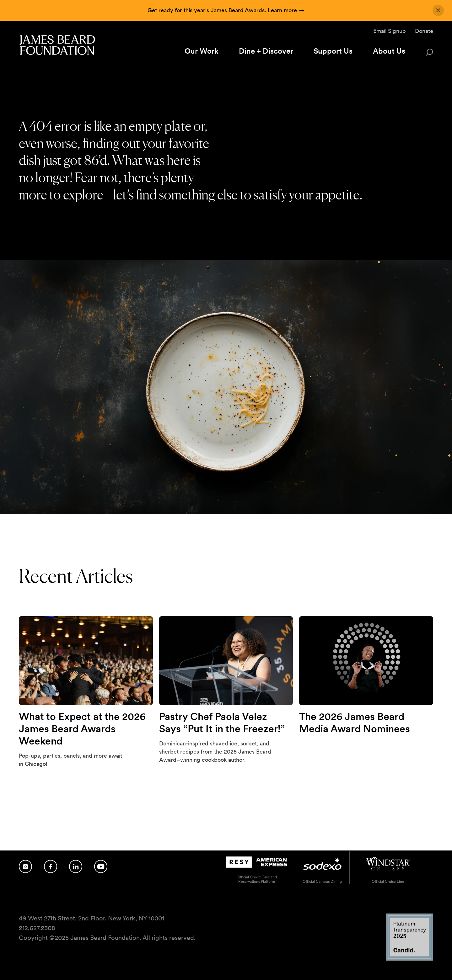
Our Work (202, 51)
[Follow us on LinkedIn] (76, 866)
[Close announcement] (438, 10)
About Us (389, 51)
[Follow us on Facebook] (51, 866)
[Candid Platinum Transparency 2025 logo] (410, 959)
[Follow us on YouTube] (101, 866)
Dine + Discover (266, 51)
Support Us (333, 51)
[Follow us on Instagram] (25, 866)
